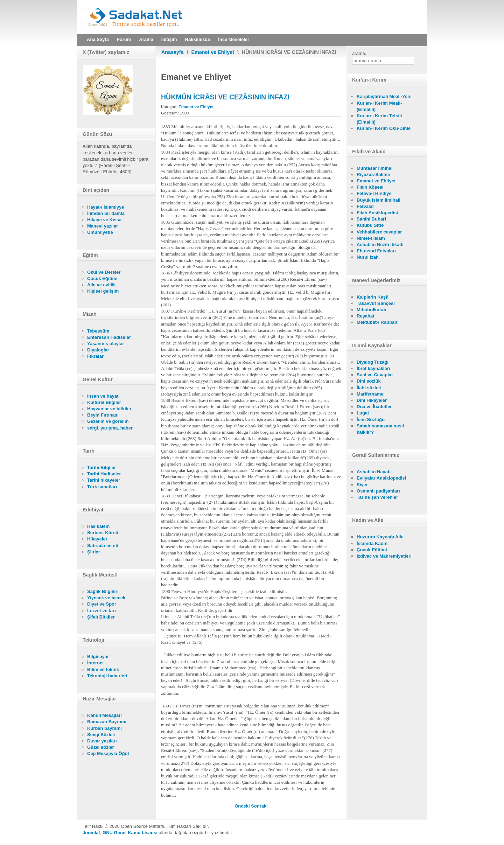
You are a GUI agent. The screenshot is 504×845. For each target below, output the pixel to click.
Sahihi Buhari (371, 219)
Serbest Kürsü (103, 533)
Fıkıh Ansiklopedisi (377, 213)
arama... (360, 53)
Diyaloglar (98, 350)
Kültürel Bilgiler (104, 402)
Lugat (363, 413)
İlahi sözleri (369, 388)
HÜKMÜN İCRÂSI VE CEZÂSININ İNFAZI (225, 97)
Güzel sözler (101, 747)
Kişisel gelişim (103, 291)
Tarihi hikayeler (104, 480)
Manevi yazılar (103, 226)
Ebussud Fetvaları (376, 251)
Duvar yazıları (102, 741)
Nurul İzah (368, 257)
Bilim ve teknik (103, 669)
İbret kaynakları (373, 368)
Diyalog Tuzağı (373, 362)
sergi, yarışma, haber (110, 428)
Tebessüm (98, 331)
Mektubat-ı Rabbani (378, 322)
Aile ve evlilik (101, 285)
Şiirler (94, 552)
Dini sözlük (369, 381)
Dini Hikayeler (372, 400)
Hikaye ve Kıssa (104, 220)
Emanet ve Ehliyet (213, 52)
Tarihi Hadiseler (104, 474)
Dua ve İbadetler (374, 407)
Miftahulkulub (372, 310)
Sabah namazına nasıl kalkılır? (380, 429)
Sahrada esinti (103, 546)
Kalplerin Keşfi (373, 297)
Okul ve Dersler (104, 272)
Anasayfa (173, 52)
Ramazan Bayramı (107, 722)
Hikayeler (97, 539)
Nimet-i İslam (371, 238)
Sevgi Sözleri (101, 735)
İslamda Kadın (372, 543)
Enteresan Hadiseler (109, 337)
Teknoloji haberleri (107, 676)
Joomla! (91, 833)
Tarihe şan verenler (377, 497)
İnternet (96, 663)
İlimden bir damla (106, 213)
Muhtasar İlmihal (375, 168)
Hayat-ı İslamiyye (106, 207)
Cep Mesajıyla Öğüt (108, 753)
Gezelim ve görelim (108, 421)
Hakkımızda (198, 39)
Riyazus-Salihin (373, 174)
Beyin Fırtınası (103, 415)
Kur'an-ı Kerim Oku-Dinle (384, 128)
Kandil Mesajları (104, 715)
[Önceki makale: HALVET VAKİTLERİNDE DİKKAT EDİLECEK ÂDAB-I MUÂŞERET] (243, 806)
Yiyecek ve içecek (106, 598)
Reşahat (366, 316)
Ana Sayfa (98, 39)
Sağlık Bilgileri (103, 591)
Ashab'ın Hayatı (374, 472)
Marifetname (370, 394)
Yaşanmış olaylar (106, 344)
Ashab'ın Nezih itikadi (380, 245)
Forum (124, 39)
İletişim (169, 39)
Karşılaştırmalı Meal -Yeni (384, 96)
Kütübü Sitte (370, 225)
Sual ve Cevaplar (375, 375)
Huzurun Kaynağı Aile (380, 537)
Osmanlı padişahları (378, 491)
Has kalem (98, 526)
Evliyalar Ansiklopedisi (381, 478)
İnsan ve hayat (103, 396)
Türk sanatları (102, 487)
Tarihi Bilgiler (101, 467)
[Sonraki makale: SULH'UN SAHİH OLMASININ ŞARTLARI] (259, 806)
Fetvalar (365, 206)
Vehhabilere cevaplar (379, 232)
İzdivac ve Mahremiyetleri (384, 556)
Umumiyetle (100, 232)
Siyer (362, 485)
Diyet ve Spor (102, 604)
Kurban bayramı (104, 728)
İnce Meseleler (234, 39)
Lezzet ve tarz (102, 611)
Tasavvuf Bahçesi (376, 303)
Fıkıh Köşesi (370, 187)
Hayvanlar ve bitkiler (109, 409)
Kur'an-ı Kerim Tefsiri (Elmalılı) (380, 119)
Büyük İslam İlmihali (379, 200)
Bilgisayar (98, 657)
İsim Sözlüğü (371, 420)
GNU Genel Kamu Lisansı (130, 833)
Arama (146, 39)
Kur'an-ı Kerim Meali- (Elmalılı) (379, 106)
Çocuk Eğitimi (102, 278)
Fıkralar (95, 356)
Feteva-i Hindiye (374, 193)
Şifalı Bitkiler (101, 617)
